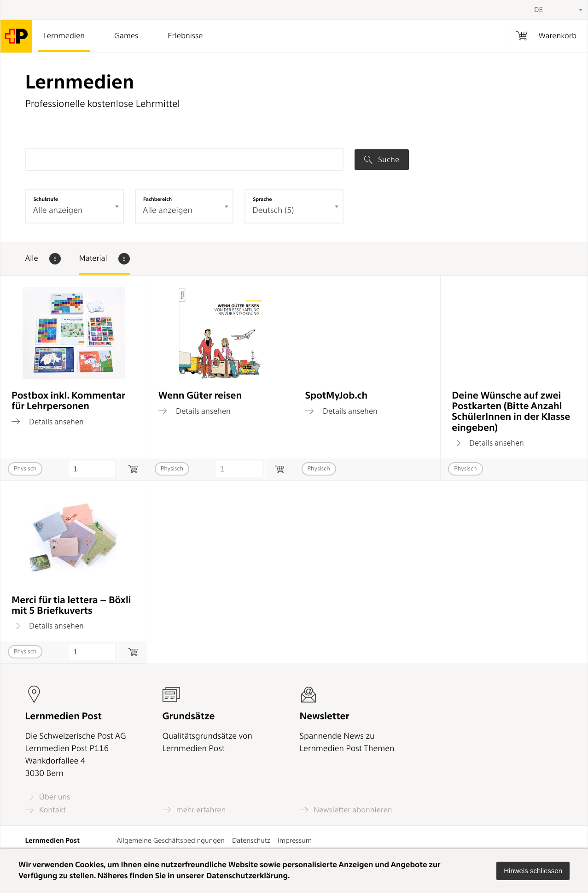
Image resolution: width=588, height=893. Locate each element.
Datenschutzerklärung (247, 876)
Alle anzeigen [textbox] (58, 210)
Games (126, 36)
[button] (533, 871)
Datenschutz (251, 840)
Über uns (48, 797)
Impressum (295, 840)
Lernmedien (64, 36)
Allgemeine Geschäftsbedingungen (171, 840)
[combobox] (558, 10)
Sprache (262, 199)
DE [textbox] (539, 10)
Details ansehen (48, 422)
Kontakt (46, 810)
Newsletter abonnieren (346, 810)
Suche (382, 159)
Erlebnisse (185, 36)
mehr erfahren (194, 810)
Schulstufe (46, 199)
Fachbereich (157, 199)
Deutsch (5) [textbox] (273, 210)
